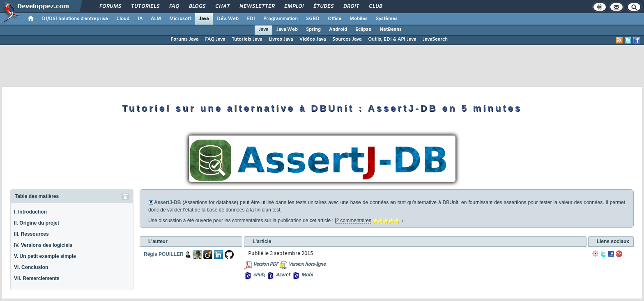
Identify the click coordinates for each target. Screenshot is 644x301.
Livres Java (281, 39)
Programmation (281, 19)
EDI (251, 19)
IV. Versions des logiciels (43, 245)
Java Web (287, 30)
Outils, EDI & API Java (392, 39)
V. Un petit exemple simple (45, 256)
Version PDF (266, 264)
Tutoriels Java (247, 39)
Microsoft (180, 19)
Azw (280, 275)
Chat (222, 7)
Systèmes (387, 19)
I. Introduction (30, 212)
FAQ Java (215, 39)
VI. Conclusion (31, 267)
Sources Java (347, 39)
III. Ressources (31, 234)
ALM (156, 19)
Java (204, 19)
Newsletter (256, 7)
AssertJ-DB (167, 202)
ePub (259, 275)
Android (338, 30)
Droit (351, 7)
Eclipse (363, 30)
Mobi (307, 275)
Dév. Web (228, 19)
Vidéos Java (313, 39)
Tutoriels (145, 7)
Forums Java (184, 39)
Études (323, 7)
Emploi (293, 7)
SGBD (313, 19)
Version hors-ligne (307, 264)
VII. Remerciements (37, 278)
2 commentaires (354, 221)
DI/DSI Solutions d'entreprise (75, 19)
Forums (110, 7)
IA (140, 19)
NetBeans (391, 30)
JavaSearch (435, 39)
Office (335, 19)
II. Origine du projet (37, 223)
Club (375, 7)
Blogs (197, 7)
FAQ (174, 7)
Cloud (123, 19)
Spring (313, 30)
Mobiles (359, 19)
